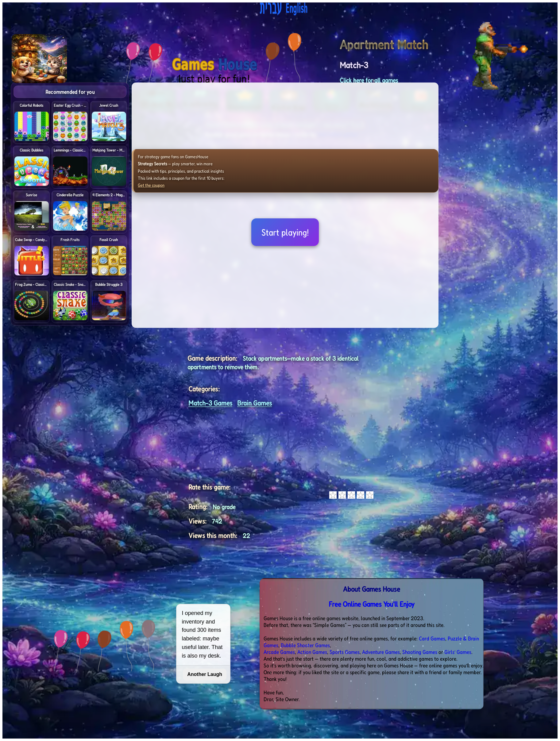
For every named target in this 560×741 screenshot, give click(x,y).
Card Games (432, 638)
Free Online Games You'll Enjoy (372, 604)
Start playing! (285, 232)
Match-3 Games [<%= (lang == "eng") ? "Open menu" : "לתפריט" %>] (210, 403)
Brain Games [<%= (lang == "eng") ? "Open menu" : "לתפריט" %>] (255, 403)
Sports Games (345, 652)
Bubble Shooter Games (305, 645)
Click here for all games (369, 80)
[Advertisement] (515, 174)
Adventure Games (381, 652)
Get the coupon (151, 185)
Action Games (312, 652)
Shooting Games (420, 652)
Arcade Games (279, 652)
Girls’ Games (458, 652)
